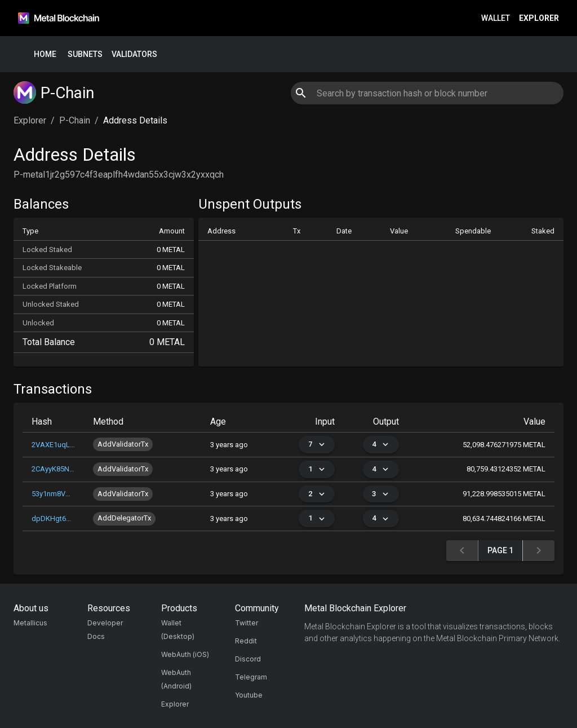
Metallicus (30, 623)
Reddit (246, 641)
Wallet (496, 18)
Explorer (539, 18)
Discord (248, 659)
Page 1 (500, 551)
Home (45, 54)
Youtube (249, 695)
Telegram (251, 677)
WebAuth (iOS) (185, 654)
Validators (134, 54)
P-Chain (75, 120)
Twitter (247, 623)
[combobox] (427, 93)
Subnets (85, 54)
